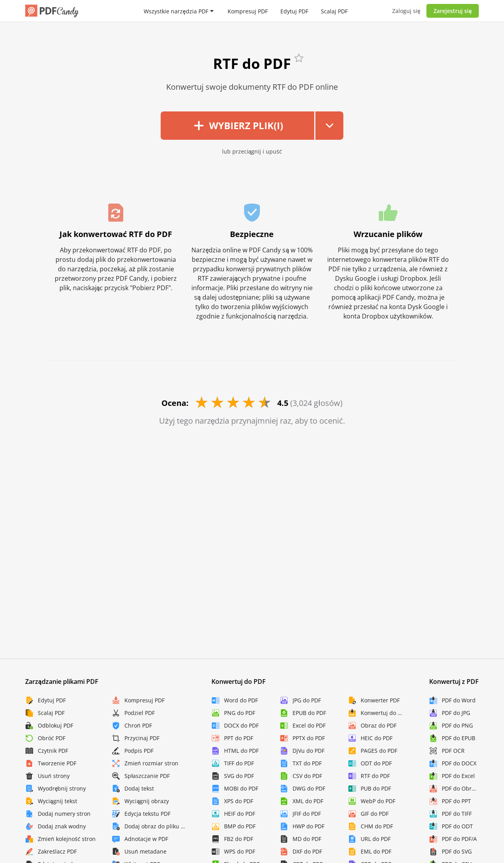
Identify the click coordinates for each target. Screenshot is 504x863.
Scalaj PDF (334, 11)
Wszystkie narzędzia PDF (176, 11)
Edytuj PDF (294, 11)
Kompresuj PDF (248, 11)
